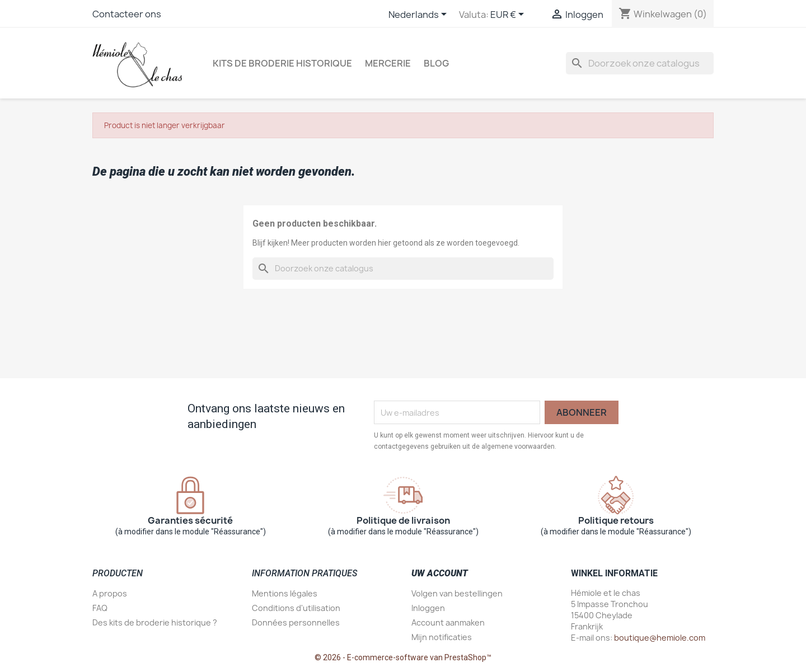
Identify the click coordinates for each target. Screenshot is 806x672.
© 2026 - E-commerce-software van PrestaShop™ (403, 657)
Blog (436, 63)
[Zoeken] (640, 63)
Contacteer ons (127, 14)
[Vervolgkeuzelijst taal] (420, 15)
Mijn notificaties (442, 637)
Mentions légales (285, 593)
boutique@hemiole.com (660, 638)
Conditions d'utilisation (296, 608)
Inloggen (428, 608)
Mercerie (388, 63)
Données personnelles (296, 622)
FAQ (100, 608)
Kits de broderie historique (282, 63)
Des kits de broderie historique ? (155, 622)
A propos (110, 593)
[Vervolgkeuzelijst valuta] (509, 15)
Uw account (440, 573)
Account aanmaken (448, 622)
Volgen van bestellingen (457, 593)
